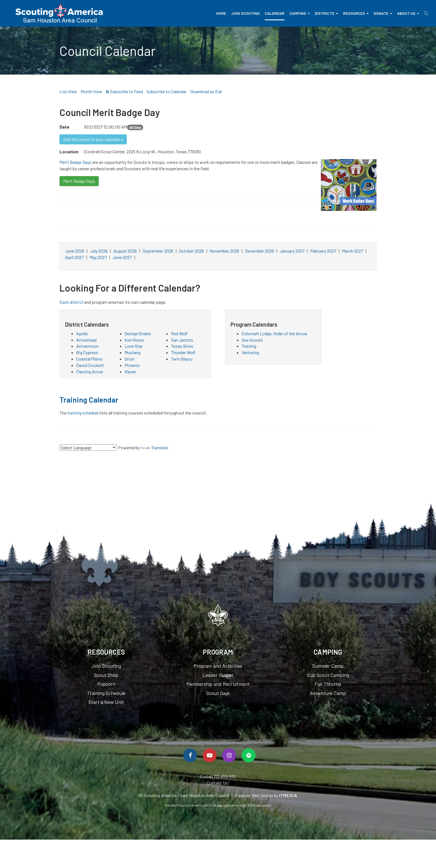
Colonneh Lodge (257, 333)
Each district (71, 302)
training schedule (83, 413)
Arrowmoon (87, 346)
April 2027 (74, 257)
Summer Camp (328, 666)
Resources (356, 13)
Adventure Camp (328, 693)
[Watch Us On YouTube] (210, 755)
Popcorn (106, 684)
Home (221, 13)
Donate (383, 13)
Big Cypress (87, 352)
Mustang (132, 352)
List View (68, 91)
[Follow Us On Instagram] (229, 755)
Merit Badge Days (75, 162)
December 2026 (259, 251)
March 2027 (353, 251)
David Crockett (90, 365)
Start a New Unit (106, 702)
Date (65, 127)
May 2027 (98, 257)
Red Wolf (179, 333)
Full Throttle (328, 684)
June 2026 (75, 251)
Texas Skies (182, 346)
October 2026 (191, 251)
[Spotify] (249, 755)
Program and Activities (218, 666)
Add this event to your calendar (93, 139)
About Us (408, 13)
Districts (326, 13)
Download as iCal (206, 91)
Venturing (250, 352)
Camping (300, 13)
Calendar (275, 13)
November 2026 (224, 251)
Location (69, 151)
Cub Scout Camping (328, 675)
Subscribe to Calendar (167, 91)
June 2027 (122, 257)
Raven (130, 372)
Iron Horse (134, 340)
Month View (91, 91)
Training (249, 346)
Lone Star (134, 346)
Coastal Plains (89, 359)
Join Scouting (245, 13)
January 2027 (292, 251)
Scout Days (218, 693)
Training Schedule (106, 693)
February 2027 (323, 251)
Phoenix (132, 365)
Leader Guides (218, 675)
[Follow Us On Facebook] (190, 755)
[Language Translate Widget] (88, 447)
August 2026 (125, 251)
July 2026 (99, 251)
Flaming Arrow (90, 372)
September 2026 (158, 251)
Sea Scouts (252, 340)
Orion (129, 359)
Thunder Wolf (183, 352)
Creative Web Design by (266, 795)
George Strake (138, 333)
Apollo (82, 333)
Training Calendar (89, 400)
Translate (154, 447)
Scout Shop (106, 675)
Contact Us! (218, 783)
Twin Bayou (182, 359)
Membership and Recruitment (218, 684)
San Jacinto (182, 340)
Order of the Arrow (290, 333)
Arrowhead (86, 340)
